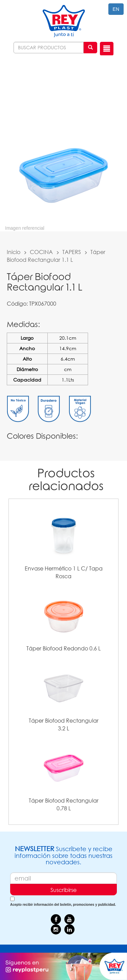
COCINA (41, 252)
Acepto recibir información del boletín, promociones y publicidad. (63, 905)
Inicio (14, 252)
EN (116, 9)
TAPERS (72, 252)
